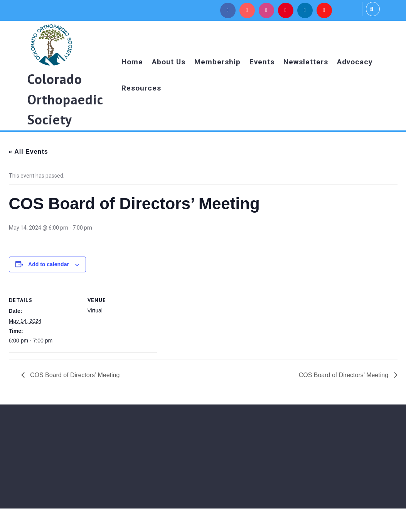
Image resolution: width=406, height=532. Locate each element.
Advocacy (355, 62)
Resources (141, 88)
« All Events (29, 152)
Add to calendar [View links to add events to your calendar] (49, 264)
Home (132, 62)
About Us (169, 62)
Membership (217, 62)
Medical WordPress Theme (176, 520)
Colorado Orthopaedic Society (65, 99)
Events (262, 62)
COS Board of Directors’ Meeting (74, 375)
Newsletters (306, 62)
